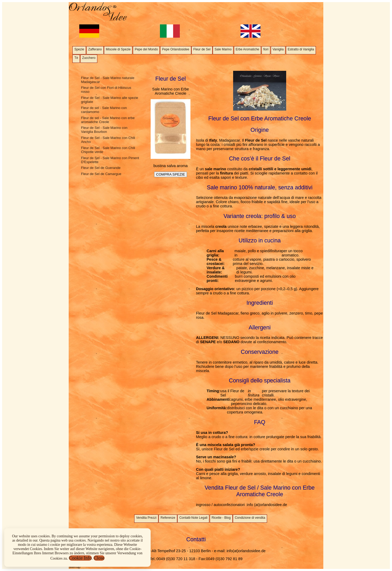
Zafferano (95, 49)
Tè (76, 58)
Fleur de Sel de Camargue (101, 174)
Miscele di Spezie (118, 49)
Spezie (79, 49)
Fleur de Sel (202, 49)
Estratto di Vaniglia (301, 49)
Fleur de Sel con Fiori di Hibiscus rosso (106, 90)
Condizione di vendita (250, 518)
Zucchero (89, 58)
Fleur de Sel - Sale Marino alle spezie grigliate (109, 100)
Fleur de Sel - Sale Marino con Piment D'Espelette (110, 160)
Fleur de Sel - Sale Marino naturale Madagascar (108, 80)
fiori (266, 49)
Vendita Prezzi (146, 518)
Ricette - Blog (221, 518)
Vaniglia (278, 49)
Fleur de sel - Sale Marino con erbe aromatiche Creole (108, 120)
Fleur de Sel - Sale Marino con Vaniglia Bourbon (104, 130)
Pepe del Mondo (146, 49)
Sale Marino (223, 49)
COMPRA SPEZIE (171, 174)
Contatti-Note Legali (193, 518)
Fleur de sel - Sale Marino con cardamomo (104, 110)
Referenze (168, 518)
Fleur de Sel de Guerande (101, 168)
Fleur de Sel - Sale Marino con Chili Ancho (108, 140)
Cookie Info (80, 558)
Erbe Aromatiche (248, 49)
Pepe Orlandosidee (176, 49)
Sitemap (75, 567)
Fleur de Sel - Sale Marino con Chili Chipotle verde (108, 150)
